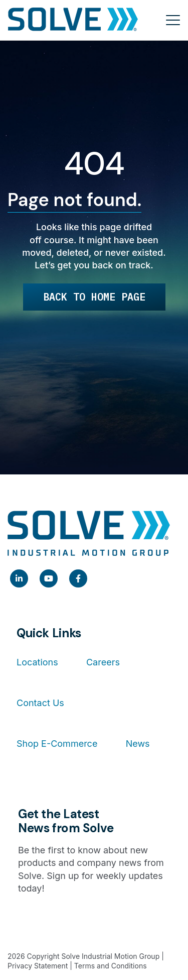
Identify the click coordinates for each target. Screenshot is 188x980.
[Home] (73, 20)
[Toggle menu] (173, 20)
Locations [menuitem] (37, 662)
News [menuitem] (138, 744)
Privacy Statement (38, 966)
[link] (19, 578)
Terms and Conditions (111, 966)
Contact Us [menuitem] (40, 703)
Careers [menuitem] (103, 662)
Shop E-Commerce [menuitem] (57, 744)
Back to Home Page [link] (94, 297)
